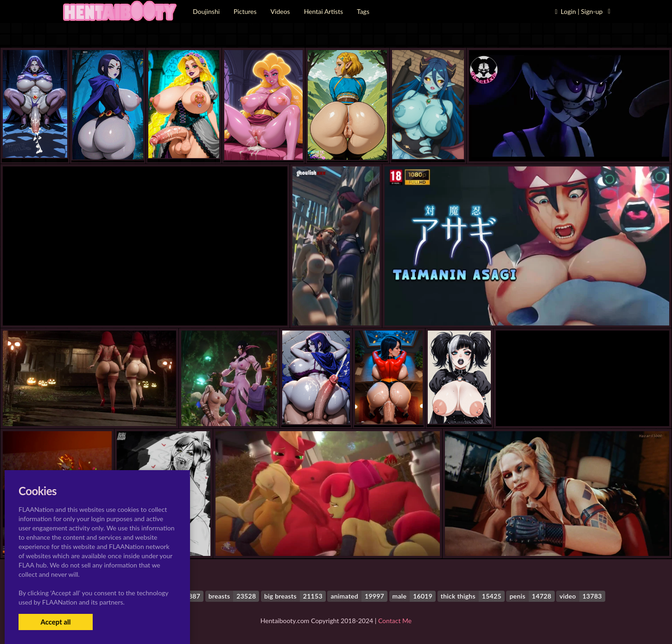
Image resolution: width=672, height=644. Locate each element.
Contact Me (395, 621)
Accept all (55, 622)
